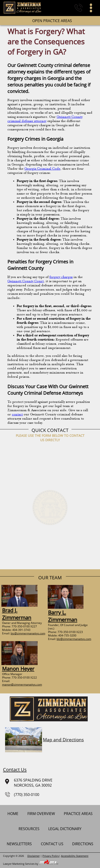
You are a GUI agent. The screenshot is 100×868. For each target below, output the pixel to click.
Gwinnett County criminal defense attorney (45, 119)
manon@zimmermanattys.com (22, 684)
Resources (29, 829)
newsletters (19, 844)
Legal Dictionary (65, 829)
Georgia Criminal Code (42, 169)
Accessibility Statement (75, 856)
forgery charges (61, 277)
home (13, 814)
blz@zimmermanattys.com (74, 639)
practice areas (78, 814)
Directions (83, 844)
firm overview (41, 814)
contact (17, 415)
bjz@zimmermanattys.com (28, 633)
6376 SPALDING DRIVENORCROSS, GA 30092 (28, 783)
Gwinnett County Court (26, 281)
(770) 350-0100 (22, 795)
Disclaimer (34, 856)
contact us (52, 844)
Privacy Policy (51, 856)
